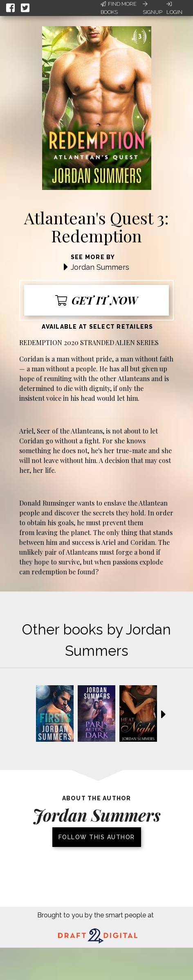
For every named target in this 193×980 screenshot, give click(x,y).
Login (174, 8)
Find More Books (119, 8)
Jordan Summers (100, 267)
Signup (153, 8)
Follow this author (97, 837)
